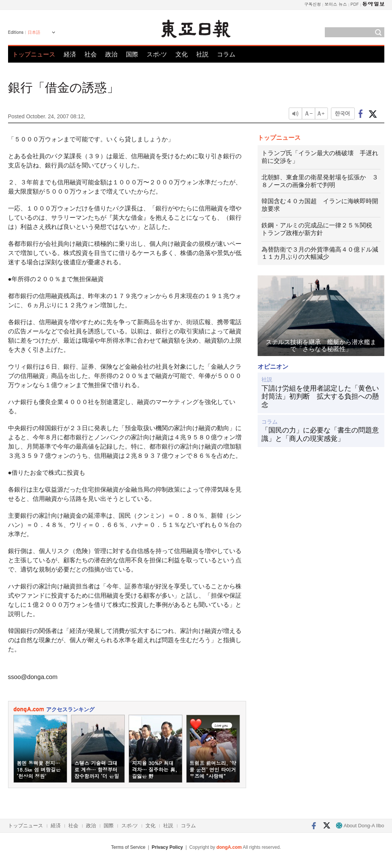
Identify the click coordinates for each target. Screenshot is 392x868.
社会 (91, 54)
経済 (70, 54)
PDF (355, 4)
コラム (226, 54)
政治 (111, 54)
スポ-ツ (157, 54)
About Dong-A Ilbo (360, 826)
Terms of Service (128, 847)
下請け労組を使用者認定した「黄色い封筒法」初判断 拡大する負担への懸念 (320, 397)
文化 (182, 54)
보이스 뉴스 (336, 4)
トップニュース (34, 54)
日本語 (34, 32)
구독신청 (313, 4)
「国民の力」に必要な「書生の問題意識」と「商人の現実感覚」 (320, 434)
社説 (202, 54)
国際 (132, 54)
